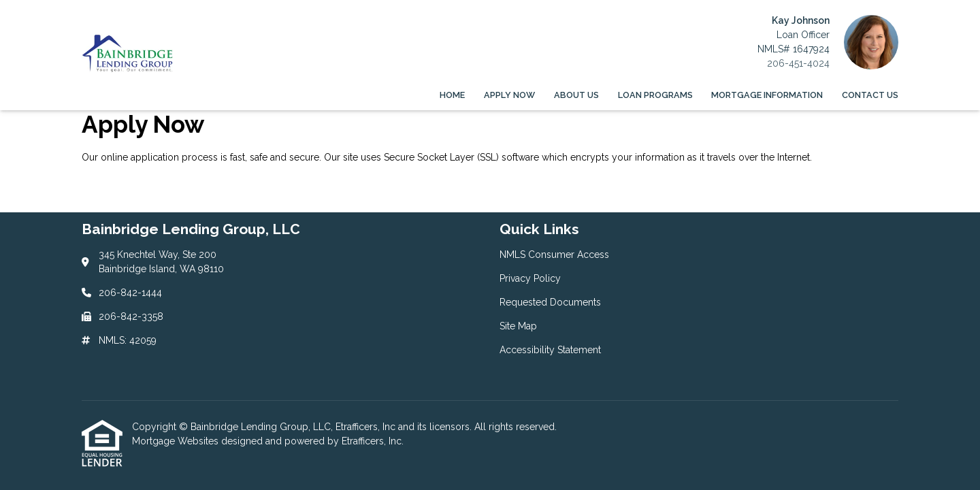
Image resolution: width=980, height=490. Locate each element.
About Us (576, 95)
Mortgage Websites (177, 441)
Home (452, 95)
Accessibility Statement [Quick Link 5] (550, 350)
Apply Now (509, 95)
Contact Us (870, 95)
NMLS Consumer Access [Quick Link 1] (554, 255)
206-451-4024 (798, 63)
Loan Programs (655, 95)
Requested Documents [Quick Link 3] (550, 302)
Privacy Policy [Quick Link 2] (530, 278)
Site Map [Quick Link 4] (518, 326)
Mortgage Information (767, 95)
